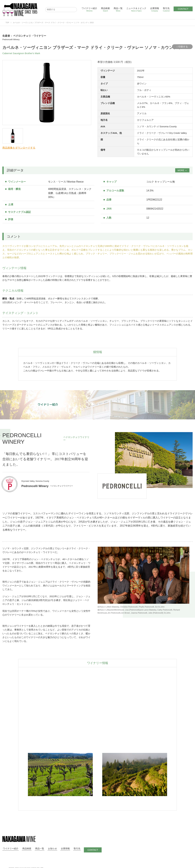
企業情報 (155, 9)
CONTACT (183, 9)
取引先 (166, 9)
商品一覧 (118, 9)
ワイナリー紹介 (89, 9)
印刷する (182, 47)
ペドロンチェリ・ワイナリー (30, 36)
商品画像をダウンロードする (19, 148)
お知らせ (50, 848)
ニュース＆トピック (136, 9)
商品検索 (105, 9)
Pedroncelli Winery (11, 39)
